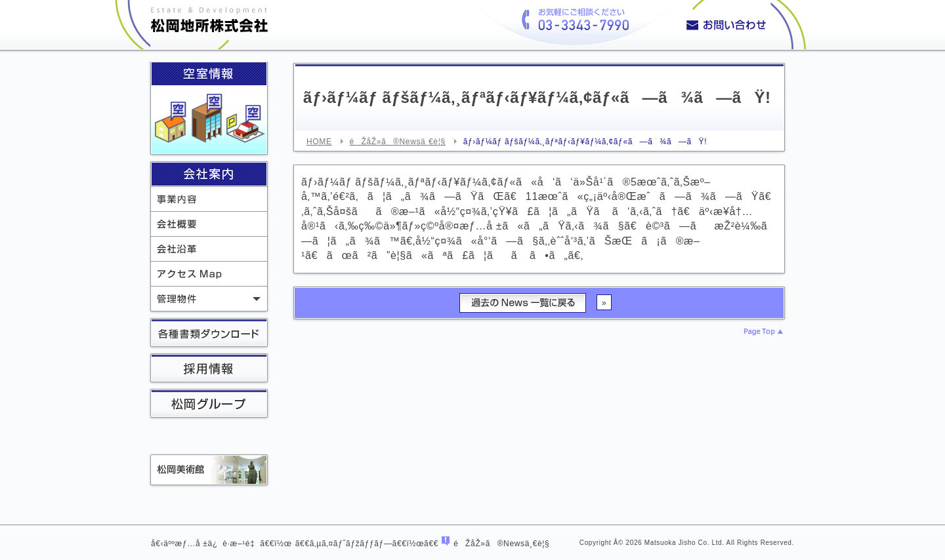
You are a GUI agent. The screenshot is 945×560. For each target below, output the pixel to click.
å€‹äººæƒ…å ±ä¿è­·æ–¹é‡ (205, 544)
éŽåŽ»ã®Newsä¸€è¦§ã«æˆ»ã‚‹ (523, 303)
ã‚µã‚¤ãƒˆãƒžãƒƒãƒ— (351, 544)
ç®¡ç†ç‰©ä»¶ (209, 299)
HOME (319, 142)
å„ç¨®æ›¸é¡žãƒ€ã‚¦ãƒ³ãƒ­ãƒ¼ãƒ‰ (209, 334)
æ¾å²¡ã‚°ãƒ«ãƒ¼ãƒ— (209, 405)
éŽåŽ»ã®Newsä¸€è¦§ (398, 142)
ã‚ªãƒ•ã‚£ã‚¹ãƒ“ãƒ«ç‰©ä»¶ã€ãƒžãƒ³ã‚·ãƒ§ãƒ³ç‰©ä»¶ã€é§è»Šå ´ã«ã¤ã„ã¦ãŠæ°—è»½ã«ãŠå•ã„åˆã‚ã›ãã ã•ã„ (743, 25)
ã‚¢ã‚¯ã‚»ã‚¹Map (209, 274)
